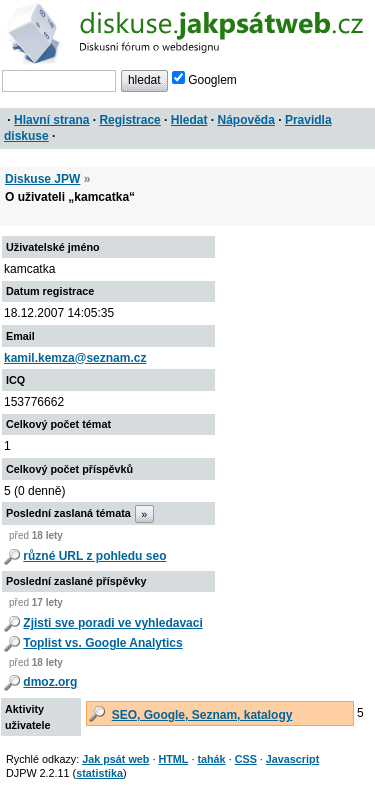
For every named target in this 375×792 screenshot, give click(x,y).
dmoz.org (50, 682)
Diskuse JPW (42, 179)
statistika (99, 773)
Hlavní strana (51, 120)
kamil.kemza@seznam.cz (75, 358)
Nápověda (246, 120)
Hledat (189, 120)
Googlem (204, 80)
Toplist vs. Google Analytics (102, 643)
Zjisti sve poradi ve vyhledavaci (112, 623)
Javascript (292, 759)
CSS (246, 759)
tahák (211, 759)
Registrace (129, 120)
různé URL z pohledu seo (94, 556)
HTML (173, 759)
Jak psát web (115, 759)
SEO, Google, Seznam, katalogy (202, 715)
